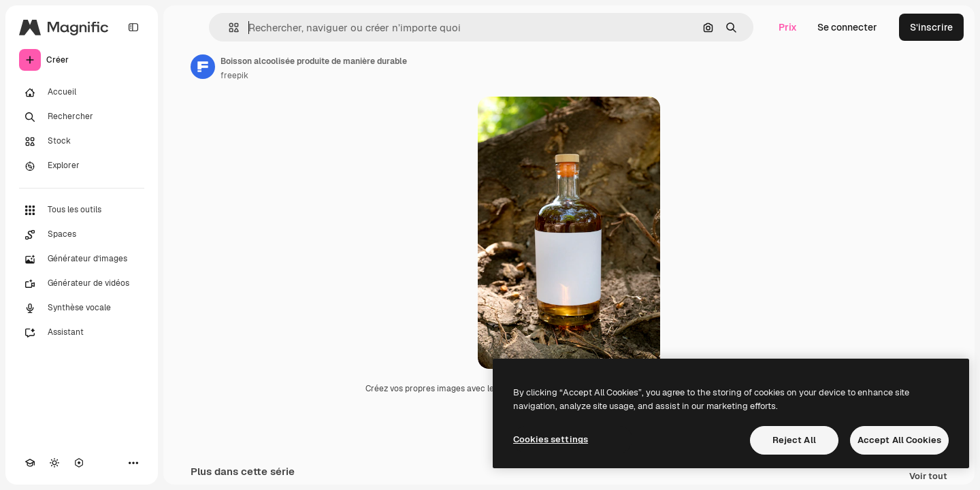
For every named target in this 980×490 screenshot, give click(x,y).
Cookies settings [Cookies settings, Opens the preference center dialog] (551, 439)
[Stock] (82, 142)
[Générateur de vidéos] (82, 284)
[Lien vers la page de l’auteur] (203, 67)
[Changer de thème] (54, 463)
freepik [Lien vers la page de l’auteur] (234, 76)
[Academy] (30, 463)
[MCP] (79, 463)
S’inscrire (931, 27)
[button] (228, 28)
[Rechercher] (82, 117)
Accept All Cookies (899, 440)
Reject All (794, 440)
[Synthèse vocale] (82, 308)
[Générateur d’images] (82, 259)
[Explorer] (82, 166)
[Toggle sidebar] (133, 27)
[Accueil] (82, 93)
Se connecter (847, 27)
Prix (788, 27)
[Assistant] (82, 333)
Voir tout (928, 477)
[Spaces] (82, 235)
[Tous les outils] (82, 210)
